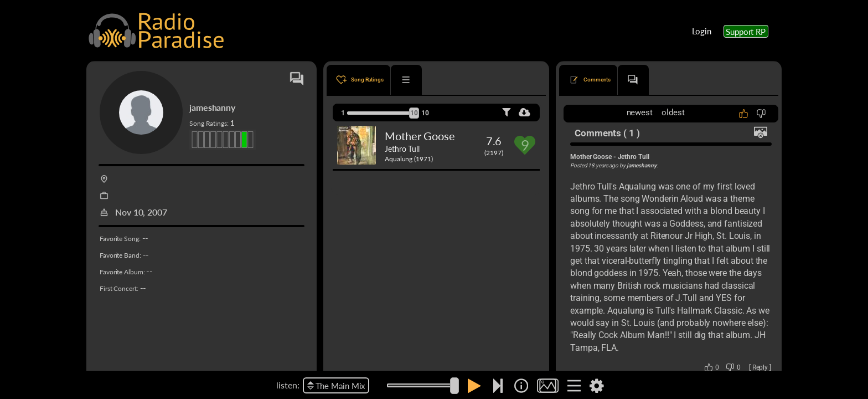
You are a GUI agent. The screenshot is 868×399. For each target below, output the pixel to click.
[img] (521, 386)
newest (640, 112)
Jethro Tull (402, 149)
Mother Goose (420, 136)
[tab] (358, 80)
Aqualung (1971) (409, 159)
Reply (760, 367)
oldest (673, 112)
